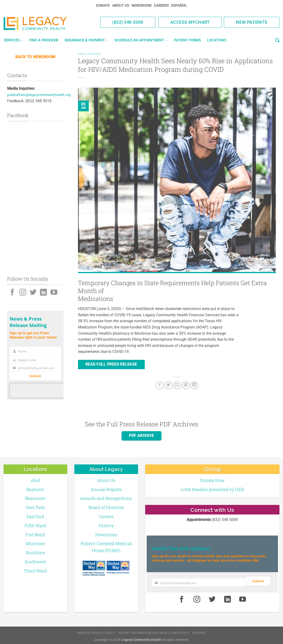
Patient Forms (187, 40)
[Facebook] (12, 293)
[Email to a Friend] (177, 385)
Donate (103, 6)
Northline (35, 553)
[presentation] (40, 390)
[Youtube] (54, 293)
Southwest (35, 562)
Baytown (35, 489)
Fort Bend (35, 535)
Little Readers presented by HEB (212, 489)
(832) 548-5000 (128, 22)
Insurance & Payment (86, 40)
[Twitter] (33, 293)
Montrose (35, 543)
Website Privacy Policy (96, 631)
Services (13, 40)
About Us (121, 6)
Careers (161, 6)
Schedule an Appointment (141, 40)
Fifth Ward (35, 525)
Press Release (89, 54)
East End (35, 516)
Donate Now (212, 480)
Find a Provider (44, 40)
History (106, 525)
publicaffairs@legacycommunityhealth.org (39, 95)
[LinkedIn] (43, 293)
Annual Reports (106, 489)
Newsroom (141, 6)
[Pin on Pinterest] (186, 385)
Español (179, 6)
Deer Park (35, 507)
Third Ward (35, 571)
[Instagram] (23, 293)
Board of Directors (106, 507)
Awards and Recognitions (106, 498)
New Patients (252, 22)
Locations (217, 40)
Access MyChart (190, 22)
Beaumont (35, 498)
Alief (35, 480)
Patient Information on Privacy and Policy (154, 631)
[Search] (277, 40)
